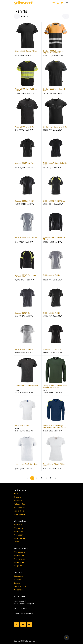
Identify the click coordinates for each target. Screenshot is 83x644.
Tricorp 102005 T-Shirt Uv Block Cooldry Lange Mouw (55, 386)
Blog (16, 493)
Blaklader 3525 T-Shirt (52, 275)
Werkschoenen (20, 552)
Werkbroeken (19, 538)
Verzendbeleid (20, 511)
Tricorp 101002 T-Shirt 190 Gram (26, 386)
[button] (67, 638)
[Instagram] (29, 624)
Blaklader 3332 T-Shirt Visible (54, 201)
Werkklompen (19, 559)
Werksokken (19, 562)
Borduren (18, 579)
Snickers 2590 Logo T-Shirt (25, 127)
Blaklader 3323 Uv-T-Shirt (24, 201)
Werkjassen (18, 535)
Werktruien (18, 531)
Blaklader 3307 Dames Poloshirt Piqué (55, 164)
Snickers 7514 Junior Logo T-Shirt (56, 127)
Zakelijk (17, 583)
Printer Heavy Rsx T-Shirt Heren (26, 464)
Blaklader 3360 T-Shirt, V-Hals (26, 237)
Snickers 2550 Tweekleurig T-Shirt (54, 90)
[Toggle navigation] (67, 3)
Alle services (19, 590)
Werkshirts (18, 524)
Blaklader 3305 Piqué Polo (24, 163)
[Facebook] (17, 624)
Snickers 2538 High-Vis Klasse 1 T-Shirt (26, 90)
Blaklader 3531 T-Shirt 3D (24, 349)
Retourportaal (20, 504)
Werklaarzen (19, 555)
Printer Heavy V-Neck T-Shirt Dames (54, 465)
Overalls (17, 542)
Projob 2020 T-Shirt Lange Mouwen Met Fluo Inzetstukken (55, 427)
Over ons (17, 497)
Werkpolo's (18, 528)
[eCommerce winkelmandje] (62, 3)
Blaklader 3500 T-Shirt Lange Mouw (54, 238)
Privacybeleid (19, 514)
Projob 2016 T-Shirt (22, 426)
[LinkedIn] (23, 624)
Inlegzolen (18, 566)
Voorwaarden (19, 507)
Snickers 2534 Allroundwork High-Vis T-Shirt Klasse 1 (54, 52)
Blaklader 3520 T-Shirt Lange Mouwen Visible (25, 276)
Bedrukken (18, 576)
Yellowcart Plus (20, 586)
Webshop (18, 500)
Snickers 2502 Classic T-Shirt (26, 51)
